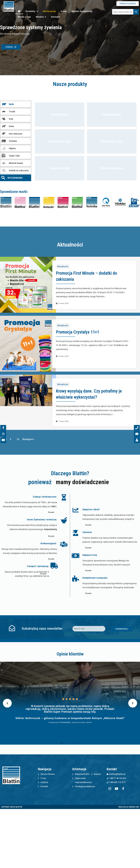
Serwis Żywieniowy (82, 11)
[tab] (16, 104)
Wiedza (41, 17)
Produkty (32, 11)
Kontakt (55, 17)
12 (18, 439)
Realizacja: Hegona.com (129, 807)
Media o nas (24, 17)
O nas (64, 11)
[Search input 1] (123, 12)
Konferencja (49, 11)
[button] (11, 47)
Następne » (28, 439)
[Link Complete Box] (70, 285)
